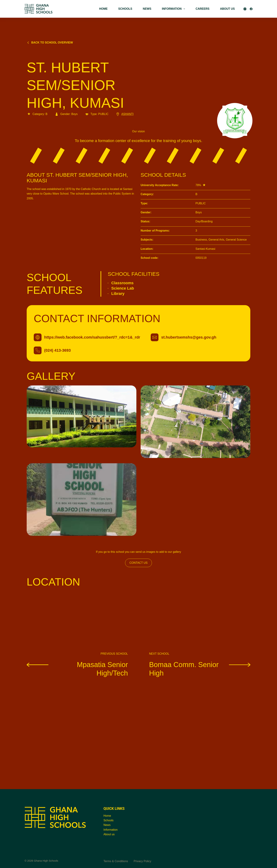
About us (109, 834)
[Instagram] (245, 9)
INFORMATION (174, 9)
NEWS (147, 9)
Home (107, 816)
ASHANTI (125, 114)
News (107, 825)
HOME (103, 9)
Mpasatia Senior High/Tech (77, 669)
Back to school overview (50, 43)
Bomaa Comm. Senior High (200, 669)
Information (111, 830)
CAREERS (202, 9)
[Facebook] (251, 9)
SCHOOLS (125, 9)
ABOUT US (227, 9)
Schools (109, 820)
